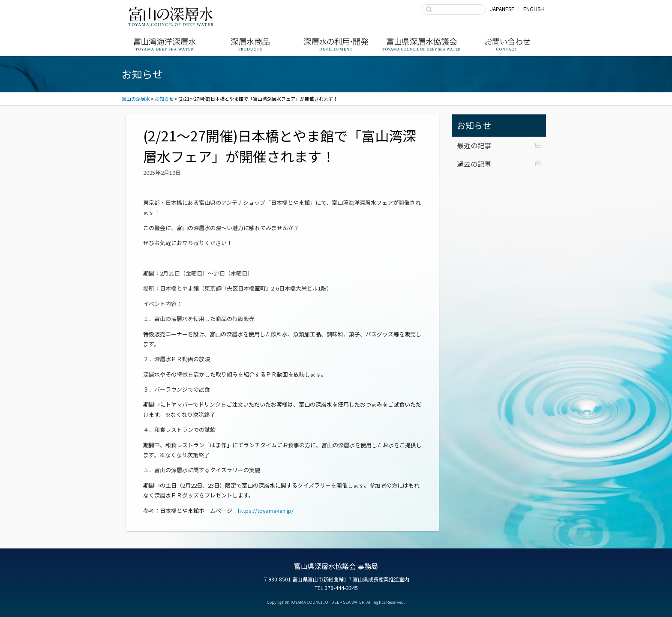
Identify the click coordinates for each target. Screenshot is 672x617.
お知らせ (474, 125)
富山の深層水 (171, 16)
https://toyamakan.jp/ (266, 511)
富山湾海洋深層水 (165, 44)
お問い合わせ (507, 44)
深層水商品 (250, 44)
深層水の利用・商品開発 (336, 44)
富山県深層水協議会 (422, 44)
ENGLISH (534, 9)
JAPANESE (502, 9)
